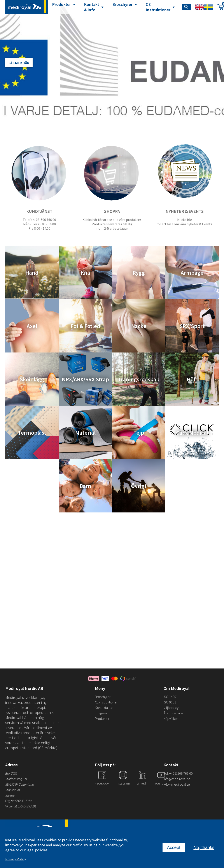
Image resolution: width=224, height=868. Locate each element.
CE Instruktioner (158, 7)
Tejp (139, 433)
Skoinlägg (32, 379)
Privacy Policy (16, 859)
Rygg (139, 273)
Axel (32, 326)
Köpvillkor (171, 719)
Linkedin (142, 783)
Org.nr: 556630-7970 (18, 801)
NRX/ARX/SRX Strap (85, 379)
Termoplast (32, 433)
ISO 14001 (171, 697)
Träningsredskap (139, 379)
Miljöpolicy (171, 708)
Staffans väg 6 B (16, 779)
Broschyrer (122, 4)
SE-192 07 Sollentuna (20, 784)
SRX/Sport (192, 326)
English (199, 7)
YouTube (161, 783)
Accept (174, 847)
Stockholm (13, 790)
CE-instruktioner (106, 702)
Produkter (61, 4)
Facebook (102, 783)
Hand (32, 273)
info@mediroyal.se (177, 779)
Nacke (139, 326)
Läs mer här (19, 63)
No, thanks (204, 847)
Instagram (123, 783)
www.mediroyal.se (177, 784)
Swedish (209, 7)
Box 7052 (11, 773)
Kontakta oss (104, 708)
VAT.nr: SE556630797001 (21, 806)
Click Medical (192, 433)
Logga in (101, 713)
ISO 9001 (170, 702)
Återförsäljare (173, 713)
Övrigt (139, 486)
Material (85, 433)
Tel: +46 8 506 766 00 (178, 773)
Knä (85, 273)
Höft (192, 379)
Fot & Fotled (85, 326)
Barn (85, 486)
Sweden (11, 795)
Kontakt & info (92, 7)
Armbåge (192, 273)
